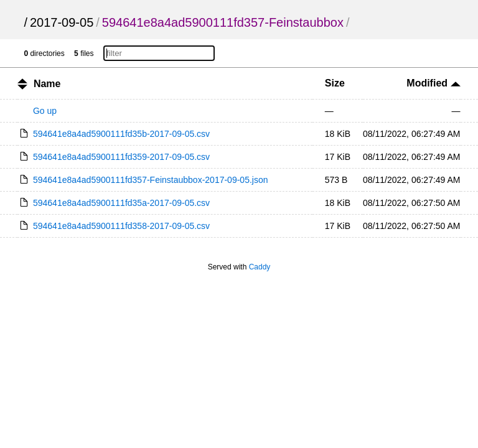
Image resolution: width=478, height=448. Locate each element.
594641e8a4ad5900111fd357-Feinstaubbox (223, 22)
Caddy (260, 267)
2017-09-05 (62, 22)
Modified (433, 83)
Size (335, 83)
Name (47, 84)
